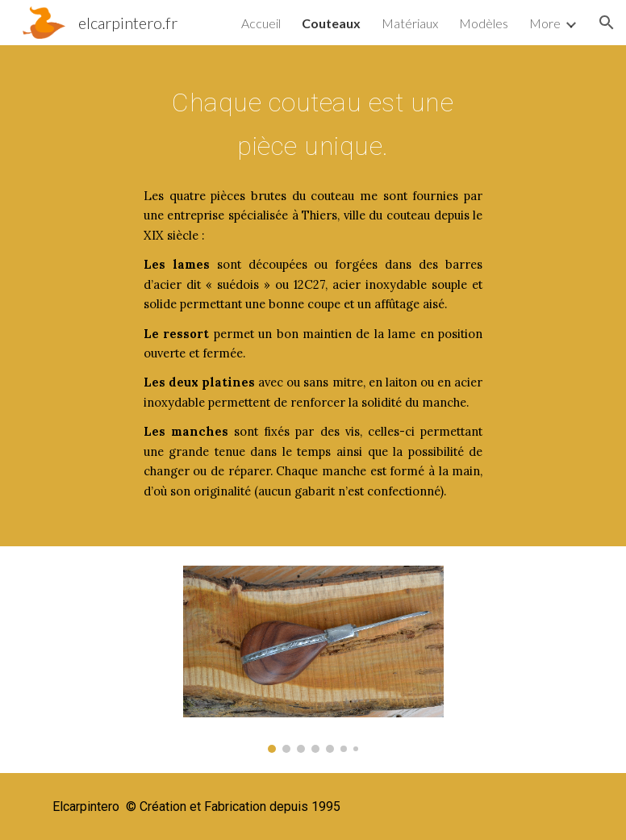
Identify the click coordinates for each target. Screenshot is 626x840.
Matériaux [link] (410, 23)
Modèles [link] (484, 23)
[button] (607, 23)
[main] (313, 120)
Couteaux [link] (331, 23)
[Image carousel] (313, 659)
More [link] (545, 23)
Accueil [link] (261, 23)
